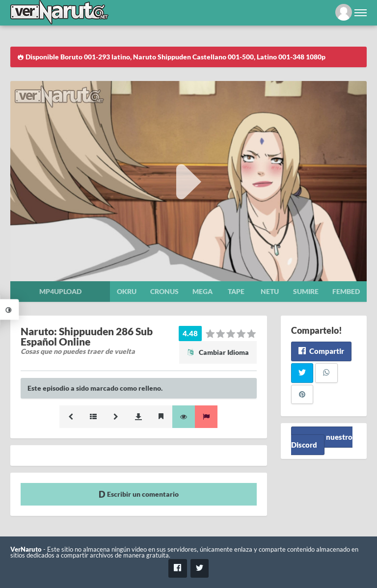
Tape (236, 291)
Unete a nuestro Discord (322, 441)
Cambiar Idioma (218, 352)
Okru (127, 291)
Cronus (164, 291)
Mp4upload (60, 291)
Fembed (346, 291)
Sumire (306, 291)
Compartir (321, 351)
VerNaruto (26, 549)
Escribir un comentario (139, 494)
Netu (270, 291)
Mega (202, 291)
